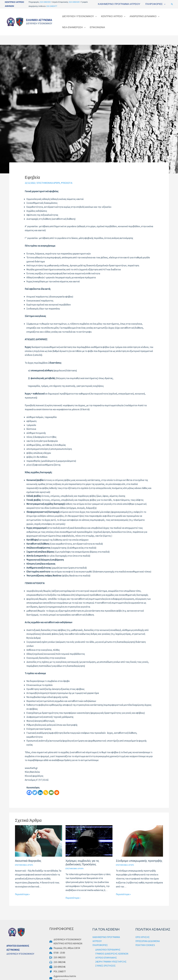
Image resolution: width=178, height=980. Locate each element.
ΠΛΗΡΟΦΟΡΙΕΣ (100, 945)
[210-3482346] (57, 962)
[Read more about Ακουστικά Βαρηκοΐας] (39, 841)
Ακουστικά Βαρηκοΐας (28, 861)
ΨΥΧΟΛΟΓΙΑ (67, 183)
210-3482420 (74, 2)
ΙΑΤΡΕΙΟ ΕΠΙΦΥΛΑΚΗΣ (106, 958)
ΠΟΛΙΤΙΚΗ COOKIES (145, 945)
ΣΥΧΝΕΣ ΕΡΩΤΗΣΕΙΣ (105, 966)
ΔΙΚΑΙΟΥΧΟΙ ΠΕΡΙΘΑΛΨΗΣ (108, 950)
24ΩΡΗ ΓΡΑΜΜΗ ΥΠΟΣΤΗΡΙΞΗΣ (111, 962)
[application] (164, 4)
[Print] (57, 793)
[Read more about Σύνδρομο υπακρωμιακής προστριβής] (139, 841)
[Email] (51, 793)
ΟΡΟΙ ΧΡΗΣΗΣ (143, 937)
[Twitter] (35, 793)
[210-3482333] (57, 957)
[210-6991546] (57, 967)
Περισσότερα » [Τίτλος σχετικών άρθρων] (22, 894)
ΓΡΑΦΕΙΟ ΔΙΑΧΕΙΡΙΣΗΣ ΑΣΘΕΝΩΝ (112, 954)
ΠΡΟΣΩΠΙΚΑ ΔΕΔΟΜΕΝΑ (148, 941)
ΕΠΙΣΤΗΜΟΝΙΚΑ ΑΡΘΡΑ (48, 183)
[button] (172, 4)
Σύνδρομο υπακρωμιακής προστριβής (139, 861)
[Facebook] (29, 793)
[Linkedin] (40, 793)
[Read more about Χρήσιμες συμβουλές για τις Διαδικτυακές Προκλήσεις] (89, 841)
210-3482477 (52, 6)
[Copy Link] (46, 793)
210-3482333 (45, 2)
